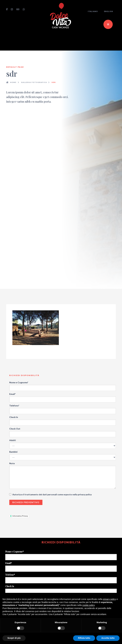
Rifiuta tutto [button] (84, 638)
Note (12, 463)
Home (13, 82)
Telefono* (14, 406)
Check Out (15, 429)
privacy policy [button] (109, 599)
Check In (14, 417)
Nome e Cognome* (19, 382)
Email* (12, 394)
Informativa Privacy (20, 516)
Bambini (13, 452)
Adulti (13, 440)
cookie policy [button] (88, 605)
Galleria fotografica (34, 82)
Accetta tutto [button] (108, 638)
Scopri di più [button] (14, 638)
